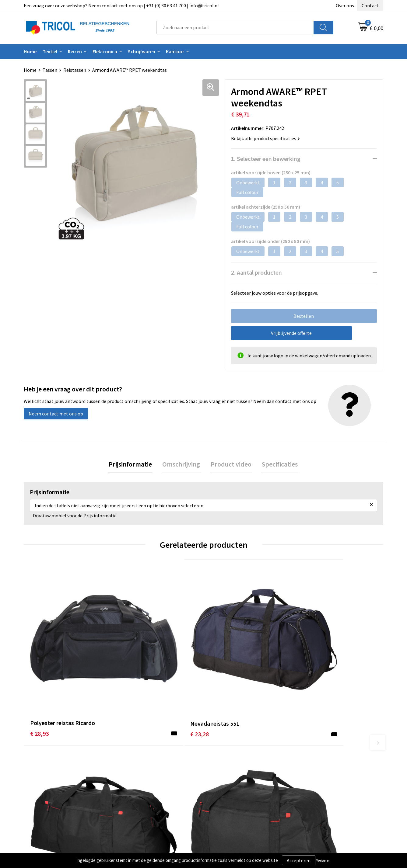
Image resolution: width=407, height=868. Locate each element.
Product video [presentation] (230, 464)
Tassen (50, 70)
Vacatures (132, 793)
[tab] (132, 465)
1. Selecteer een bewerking (266, 159)
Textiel (50, 51)
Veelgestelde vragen (143, 784)
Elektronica (105, 51)
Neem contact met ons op (56, 414)
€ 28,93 (39, 664)
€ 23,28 (129, 664)
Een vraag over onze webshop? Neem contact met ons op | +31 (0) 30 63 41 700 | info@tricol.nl (121, 5)
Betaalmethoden (229, 774)
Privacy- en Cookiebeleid (326, 774)
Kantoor (175, 51)
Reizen (75, 51)
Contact (370, 5)
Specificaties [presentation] (278, 464)
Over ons (345, 5)
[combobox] (235, 28)
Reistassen (75, 70)
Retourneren (224, 784)
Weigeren (323, 860)
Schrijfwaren (142, 51)
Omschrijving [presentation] (182, 464)
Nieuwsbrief (135, 774)
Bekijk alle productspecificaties (265, 138)
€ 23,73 (219, 673)
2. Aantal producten (256, 272)
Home (30, 51)
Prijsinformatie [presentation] (132, 464)
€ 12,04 (309, 664)
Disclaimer (311, 784)
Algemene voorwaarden (325, 765)
